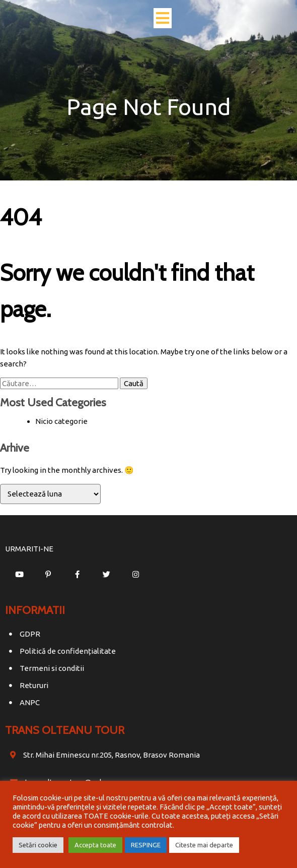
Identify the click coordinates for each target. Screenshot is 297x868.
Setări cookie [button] (38, 845)
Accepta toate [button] (95, 845)
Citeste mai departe (204, 845)
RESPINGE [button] (146, 845)
